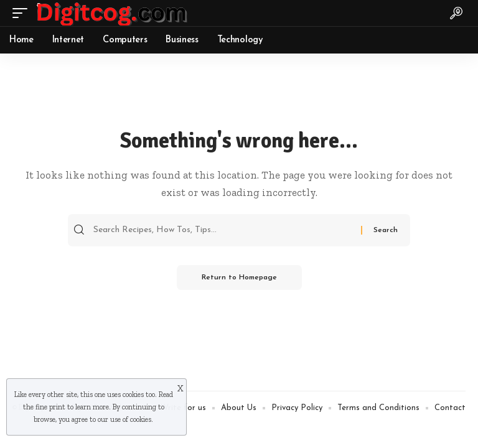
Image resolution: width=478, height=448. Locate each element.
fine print (50, 407)
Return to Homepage (239, 278)
